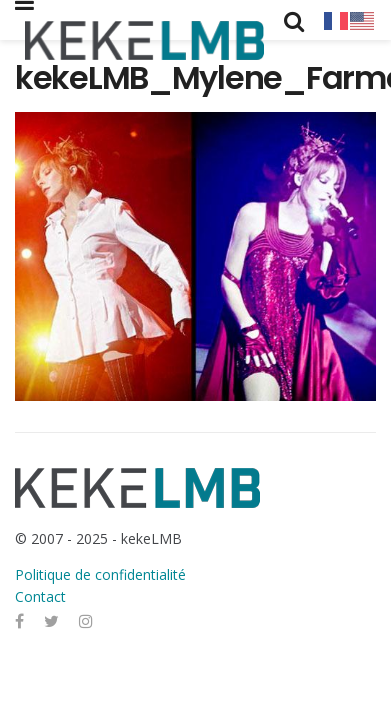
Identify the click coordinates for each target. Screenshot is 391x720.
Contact (40, 596)
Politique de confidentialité (100, 574)
